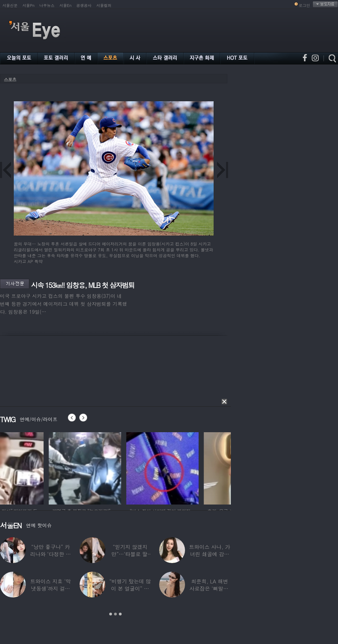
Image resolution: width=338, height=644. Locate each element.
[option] (36, 467)
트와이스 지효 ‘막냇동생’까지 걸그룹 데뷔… (51, 588)
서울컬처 (104, 5)
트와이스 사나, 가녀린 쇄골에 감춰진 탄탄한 (210, 554)
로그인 (304, 5)
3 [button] (120, 614)
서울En (65, 5)
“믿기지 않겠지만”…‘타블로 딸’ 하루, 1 (130, 554)
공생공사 (84, 5)
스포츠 (10, 79)
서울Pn (28, 5)
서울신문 (10, 5)
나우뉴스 (47, 5)
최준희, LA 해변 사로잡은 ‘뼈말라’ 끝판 (210, 588)
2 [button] (115, 614)
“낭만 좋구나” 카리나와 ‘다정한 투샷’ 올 (51, 554)
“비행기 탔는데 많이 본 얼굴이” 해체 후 (130, 588)
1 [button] (111, 614)
